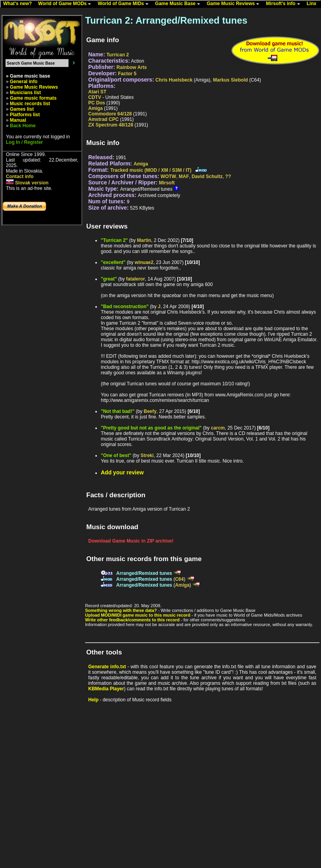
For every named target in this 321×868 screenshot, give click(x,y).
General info (24, 82)
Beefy (150, 411)
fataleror (135, 279)
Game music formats (33, 98)
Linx (314, 4)
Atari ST (97, 92)
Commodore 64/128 (110, 114)
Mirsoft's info (285, 4)
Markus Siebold (231, 80)
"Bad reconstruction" (125, 307)
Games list (22, 109)
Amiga (96, 108)
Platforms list (25, 115)
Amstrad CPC (103, 119)
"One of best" (116, 455)
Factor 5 (127, 74)
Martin (144, 240)
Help (93, 700)
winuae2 (144, 262)
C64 (179, 579)
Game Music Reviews (235, 4)
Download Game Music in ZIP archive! (131, 541)
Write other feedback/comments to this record (132, 620)
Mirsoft (167, 183)
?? (228, 177)
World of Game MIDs (125, 4)
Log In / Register (24, 142)
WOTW (168, 177)
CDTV (95, 97)
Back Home (23, 126)
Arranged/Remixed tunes (144, 573)
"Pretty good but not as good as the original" (151, 428)
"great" (109, 279)
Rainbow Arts (132, 67)
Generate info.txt (107, 667)
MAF (184, 177)
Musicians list (25, 93)
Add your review (122, 472)
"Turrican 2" (114, 240)
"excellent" (113, 262)
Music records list (30, 104)
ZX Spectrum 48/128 (111, 125)
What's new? (19, 4)
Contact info (20, 177)
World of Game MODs (67, 4)
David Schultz (207, 177)
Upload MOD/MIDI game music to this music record (138, 615)
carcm (218, 428)
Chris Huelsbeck (174, 80)
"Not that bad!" (118, 411)
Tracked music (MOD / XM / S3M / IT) (151, 170)
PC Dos (97, 103)
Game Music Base (180, 4)
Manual (18, 120)
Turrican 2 (118, 55)
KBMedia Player (106, 689)
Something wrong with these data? (121, 610)
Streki (147, 455)
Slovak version (27, 183)
